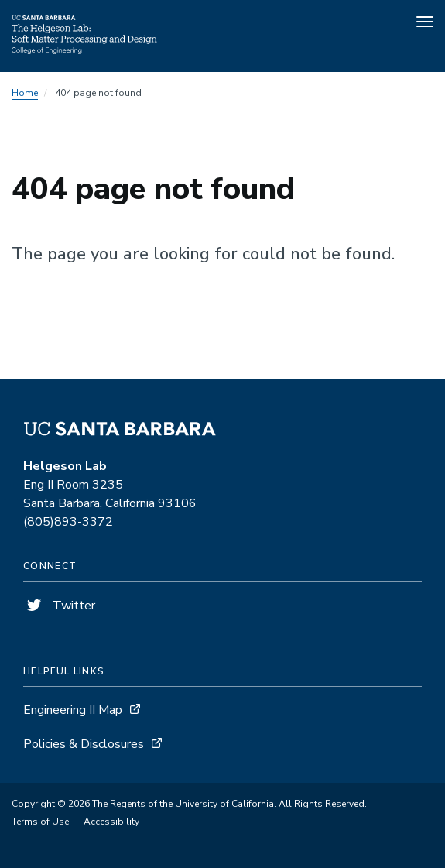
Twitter (59, 606)
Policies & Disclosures (84, 744)
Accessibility (111, 822)
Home (25, 93)
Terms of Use (40, 822)
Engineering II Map (73, 710)
